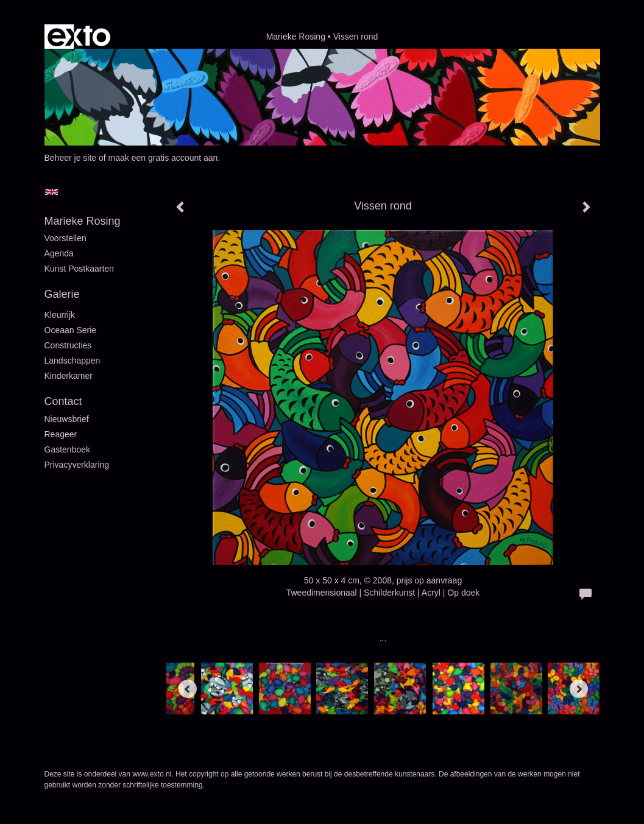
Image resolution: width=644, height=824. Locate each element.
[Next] (579, 689)
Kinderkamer (69, 376)
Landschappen (73, 361)
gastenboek (68, 449)
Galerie (62, 294)
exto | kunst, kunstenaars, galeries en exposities (79, 37)
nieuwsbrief (67, 419)
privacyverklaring (77, 465)
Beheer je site (71, 158)
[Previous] (188, 689)
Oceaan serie (71, 330)
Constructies (68, 345)
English (51, 192)
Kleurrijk (60, 315)
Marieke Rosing (296, 37)
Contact (63, 401)
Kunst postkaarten (79, 269)
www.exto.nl (152, 774)
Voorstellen (65, 238)
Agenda (59, 253)
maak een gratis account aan (163, 158)
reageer (61, 434)
